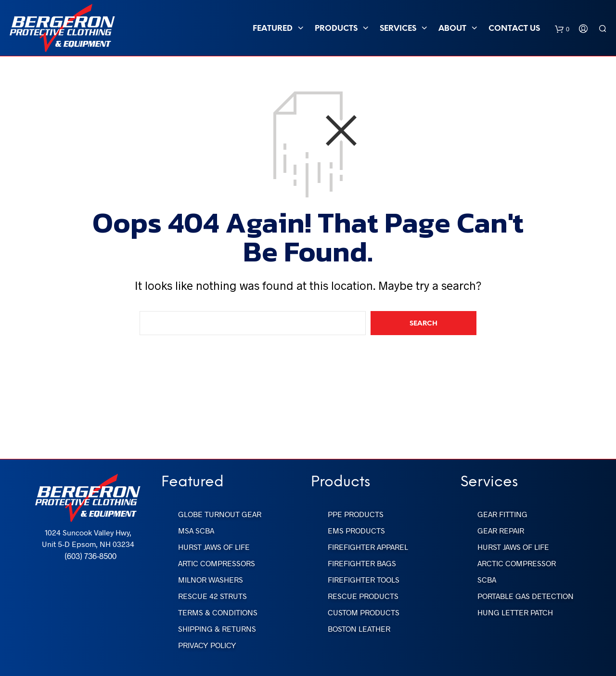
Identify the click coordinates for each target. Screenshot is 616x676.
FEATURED (273, 29)
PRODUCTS (336, 29)
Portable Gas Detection (526, 596)
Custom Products (364, 612)
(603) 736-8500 (90, 556)
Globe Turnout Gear (220, 514)
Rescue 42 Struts (212, 596)
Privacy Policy (207, 645)
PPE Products (356, 514)
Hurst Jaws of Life (214, 547)
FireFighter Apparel (368, 547)
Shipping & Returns (217, 629)
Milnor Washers (211, 579)
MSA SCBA (196, 530)
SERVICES (398, 29)
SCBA (487, 579)
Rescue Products (363, 596)
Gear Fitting (502, 514)
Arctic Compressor (517, 563)
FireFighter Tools (364, 579)
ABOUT (452, 29)
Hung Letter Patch (515, 612)
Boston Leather (359, 629)
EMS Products (356, 530)
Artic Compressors (217, 563)
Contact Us (514, 29)
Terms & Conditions (218, 612)
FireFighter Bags (362, 563)
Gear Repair (501, 530)
